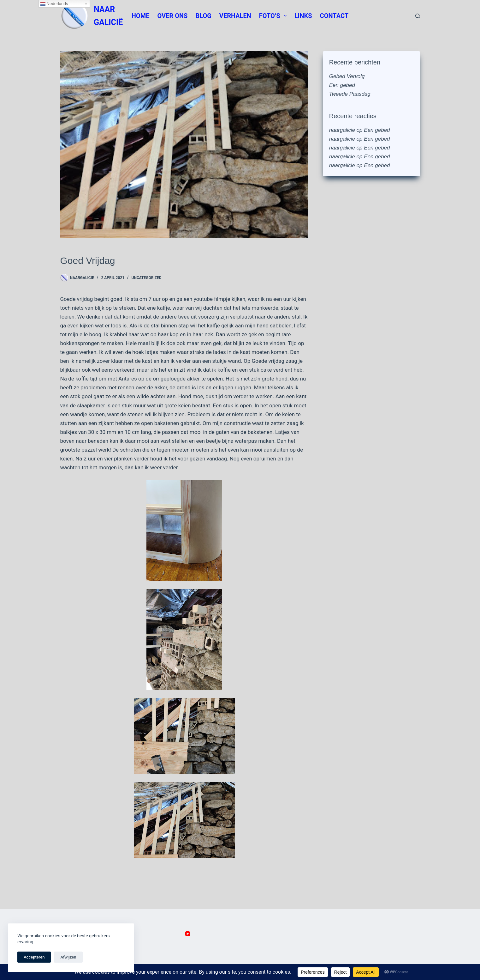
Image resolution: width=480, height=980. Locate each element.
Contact (334, 16)
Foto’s (274, 16)
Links (303, 16)
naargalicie (342, 130)
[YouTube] (188, 934)
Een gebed (342, 85)
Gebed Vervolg (347, 76)
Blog (203, 16)
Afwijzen (68, 957)
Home (141, 16)
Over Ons (173, 16)
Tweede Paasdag (350, 94)
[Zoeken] (418, 16)
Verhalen (235, 16)
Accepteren (34, 957)
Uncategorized (147, 278)
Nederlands (54, 4)
